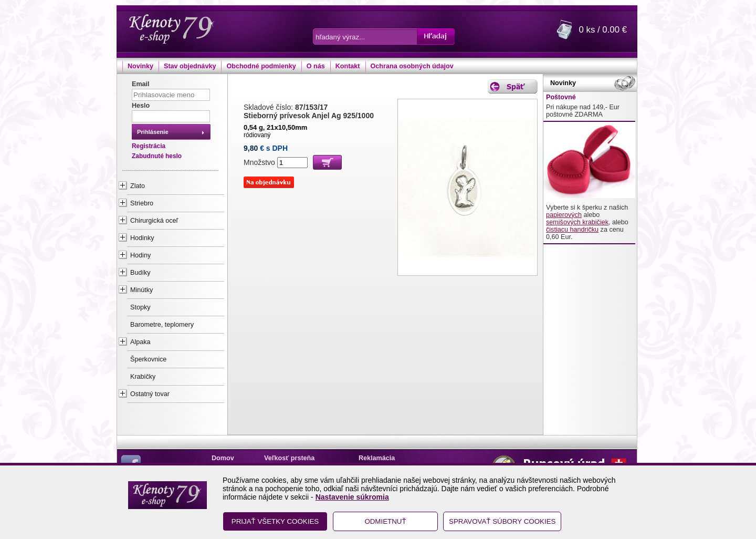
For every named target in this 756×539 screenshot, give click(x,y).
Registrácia (149, 146)
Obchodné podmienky (261, 66)
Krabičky (143, 377)
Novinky (140, 66)
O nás (316, 66)
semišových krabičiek (577, 222)
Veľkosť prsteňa (289, 458)
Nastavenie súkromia (352, 497)
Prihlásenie (153, 132)
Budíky (140, 273)
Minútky (141, 290)
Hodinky (142, 238)
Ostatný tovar (150, 394)
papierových (564, 215)
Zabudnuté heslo (157, 156)
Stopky (140, 307)
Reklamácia (377, 458)
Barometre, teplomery (162, 325)
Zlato (138, 186)
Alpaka (140, 342)
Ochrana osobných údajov (412, 66)
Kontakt (348, 66)
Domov (223, 458)
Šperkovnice (148, 359)
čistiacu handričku (572, 230)
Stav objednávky (190, 66)
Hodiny (140, 255)
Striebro (142, 203)
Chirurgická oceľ (154, 221)
